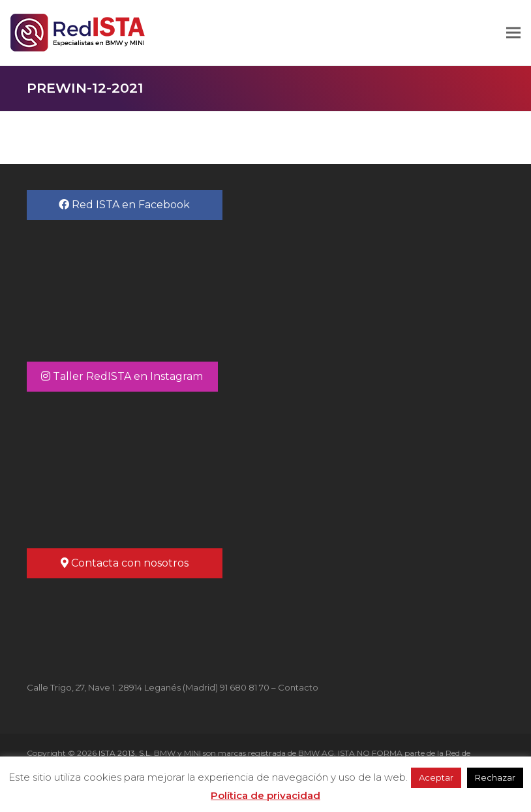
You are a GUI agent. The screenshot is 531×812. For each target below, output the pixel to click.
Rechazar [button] (495, 777)
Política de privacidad (265, 795)
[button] (513, 33)
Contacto (298, 687)
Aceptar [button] (436, 777)
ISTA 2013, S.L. (124, 753)
